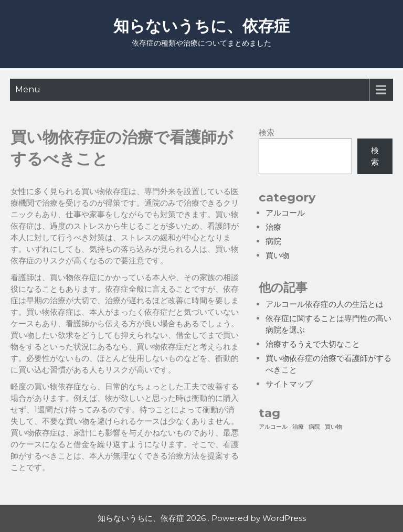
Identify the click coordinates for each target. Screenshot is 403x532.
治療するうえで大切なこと (313, 344)
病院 (273, 241)
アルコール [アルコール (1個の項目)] (273, 427)
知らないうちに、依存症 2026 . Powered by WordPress (202, 518)
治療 (273, 227)
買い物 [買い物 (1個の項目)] (333, 427)
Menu (28, 89)
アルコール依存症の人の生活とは (325, 304)
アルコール (285, 213)
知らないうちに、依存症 (201, 26)
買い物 (277, 255)
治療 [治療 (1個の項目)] (298, 427)
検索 (267, 132)
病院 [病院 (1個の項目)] (314, 427)
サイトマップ (289, 384)
